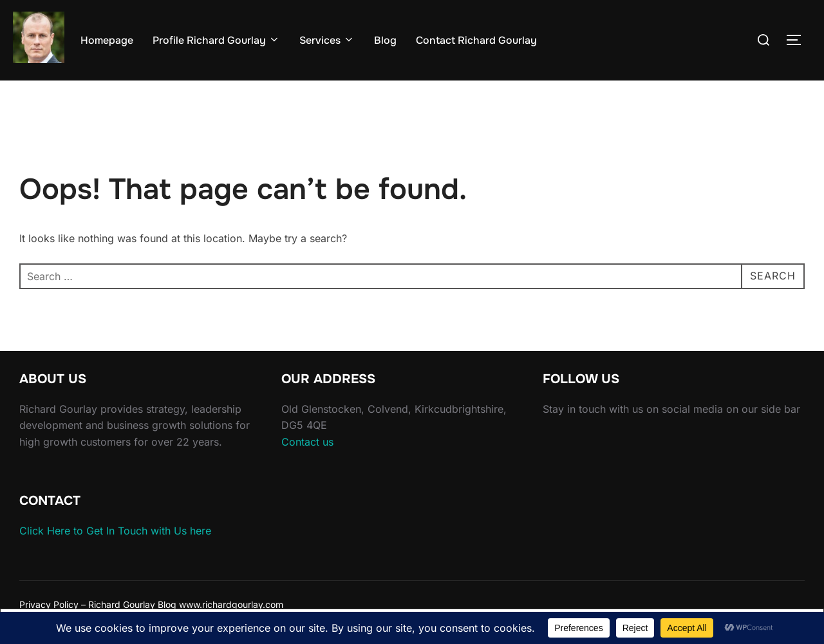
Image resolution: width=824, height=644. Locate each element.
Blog (385, 40)
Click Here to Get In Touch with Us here (115, 531)
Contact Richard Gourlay (476, 40)
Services (327, 40)
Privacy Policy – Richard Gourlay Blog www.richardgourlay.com (151, 604)
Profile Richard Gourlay (216, 40)
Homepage (107, 40)
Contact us (307, 442)
